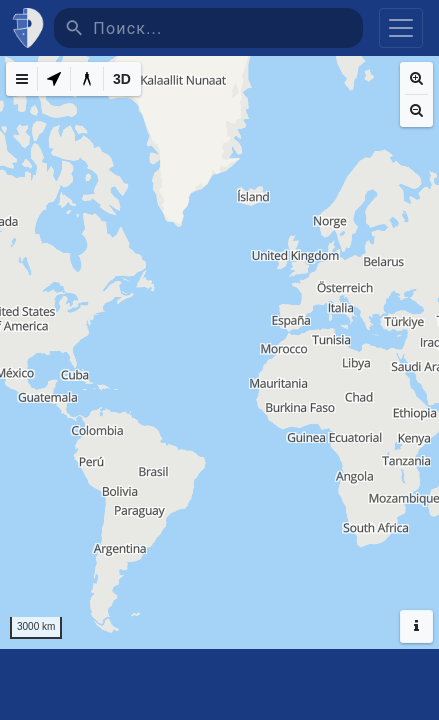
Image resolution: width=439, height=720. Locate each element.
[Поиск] (228, 28)
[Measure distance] (87, 79)
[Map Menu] (22, 79)
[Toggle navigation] (401, 28)
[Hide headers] (416, 626)
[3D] (122, 79)
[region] (219, 352)
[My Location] (54, 79)
